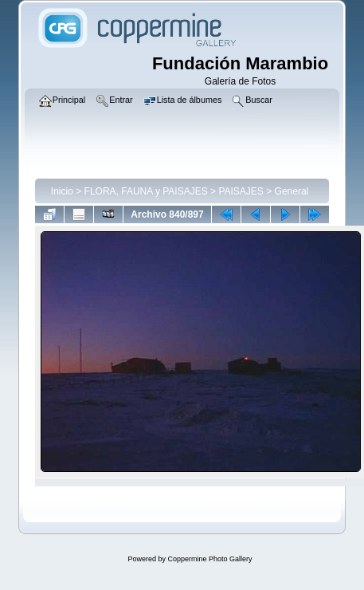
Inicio (62, 191)
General (292, 191)
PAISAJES (241, 191)
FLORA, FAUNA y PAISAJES (146, 191)
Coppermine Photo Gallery (209, 559)
